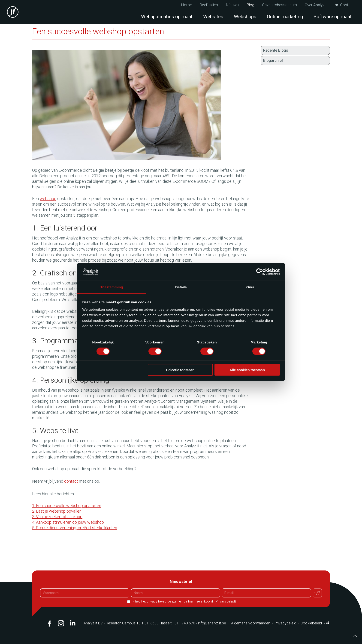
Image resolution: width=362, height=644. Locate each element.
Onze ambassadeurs (279, 5)
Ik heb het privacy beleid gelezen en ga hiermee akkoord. (183, 601)
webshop (48, 199)
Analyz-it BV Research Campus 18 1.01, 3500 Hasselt (128, 623)
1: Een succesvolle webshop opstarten (67, 506)
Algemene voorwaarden (251, 623)
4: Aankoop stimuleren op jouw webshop (68, 522)
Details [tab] (181, 287)
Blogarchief (273, 60)
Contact (347, 5)
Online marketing (285, 17)
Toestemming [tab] (112, 287)
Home (186, 5)
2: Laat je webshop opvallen (57, 511)
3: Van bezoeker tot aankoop (57, 517)
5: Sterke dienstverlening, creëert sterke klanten (75, 528)
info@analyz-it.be (212, 623)
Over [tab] (250, 287)
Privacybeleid (285, 623)
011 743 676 (186, 623)
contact (71, 481)
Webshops (245, 17)
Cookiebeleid (311, 623)
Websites (213, 17)
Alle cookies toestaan (247, 370)
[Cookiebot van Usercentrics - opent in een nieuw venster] (260, 272)
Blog (250, 5)
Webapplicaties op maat (167, 17)
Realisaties (209, 5)
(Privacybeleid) (225, 601)
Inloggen (328, 623)
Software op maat (333, 17)
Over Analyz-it (316, 5)
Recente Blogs (276, 50)
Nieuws (232, 5)
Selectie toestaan (180, 370)
